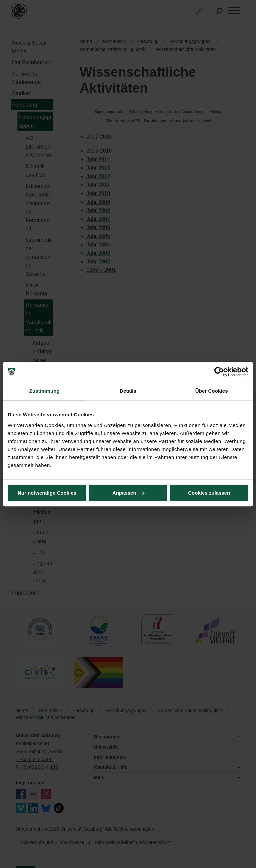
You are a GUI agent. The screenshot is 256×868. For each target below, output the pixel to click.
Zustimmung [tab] (44, 391)
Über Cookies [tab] (212, 391)
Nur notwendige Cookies (47, 493)
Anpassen (128, 493)
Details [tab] (128, 391)
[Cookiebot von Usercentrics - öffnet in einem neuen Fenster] (219, 372)
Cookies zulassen (209, 493)
